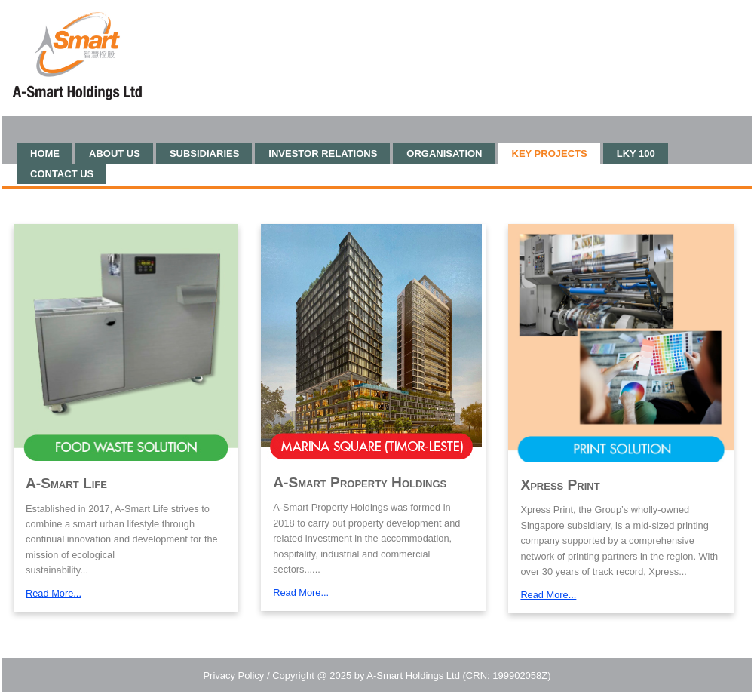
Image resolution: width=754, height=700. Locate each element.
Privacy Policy (233, 675)
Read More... (54, 593)
